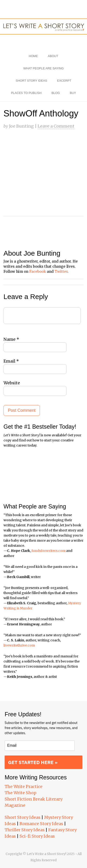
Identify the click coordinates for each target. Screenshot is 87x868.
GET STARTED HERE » (33, 762)
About (53, 56)
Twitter (61, 272)
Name (11, 339)
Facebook (38, 272)
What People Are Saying (43, 68)
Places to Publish (26, 93)
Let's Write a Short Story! (43, 27)
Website (12, 383)
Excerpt (64, 81)
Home (33, 56)
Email (11, 361)
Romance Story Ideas (41, 824)
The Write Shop (21, 793)
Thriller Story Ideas (25, 830)
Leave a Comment (56, 126)
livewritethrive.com (19, 645)
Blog (56, 93)
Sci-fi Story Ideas (37, 836)
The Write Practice (24, 786)
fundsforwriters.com (48, 551)
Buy (73, 93)
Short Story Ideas (31, 81)
